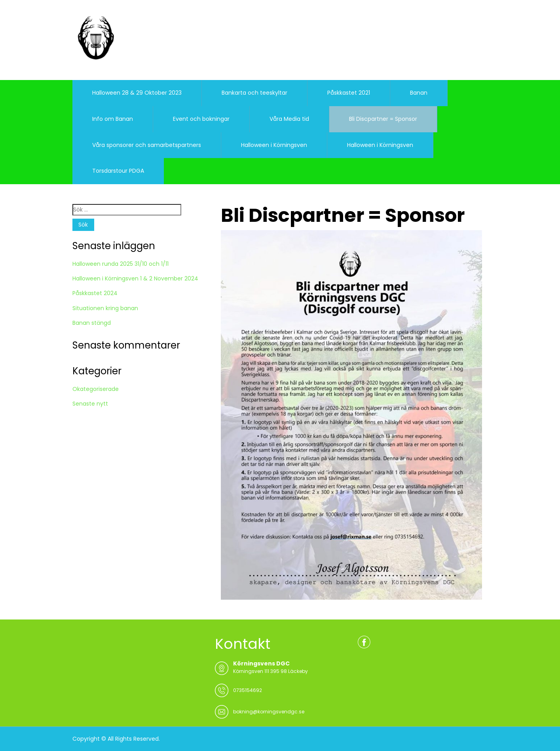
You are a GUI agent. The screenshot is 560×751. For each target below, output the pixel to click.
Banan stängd (92, 323)
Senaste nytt (90, 404)
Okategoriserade (96, 389)
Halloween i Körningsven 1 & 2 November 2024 (135, 278)
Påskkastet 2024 (95, 293)
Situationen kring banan (105, 308)
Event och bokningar (201, 119)
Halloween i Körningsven (274, 145)
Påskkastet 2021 (349, 93)
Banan (419, 93)
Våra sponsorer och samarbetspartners (147, 145)
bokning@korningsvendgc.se (269, 712)
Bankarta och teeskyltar (254, 93)
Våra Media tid (289, 119)
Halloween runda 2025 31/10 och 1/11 (121, 264)
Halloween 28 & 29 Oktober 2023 (137, 93)
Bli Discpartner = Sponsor (383, 119)
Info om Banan (113, 119)
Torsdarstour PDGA (118, 171)
